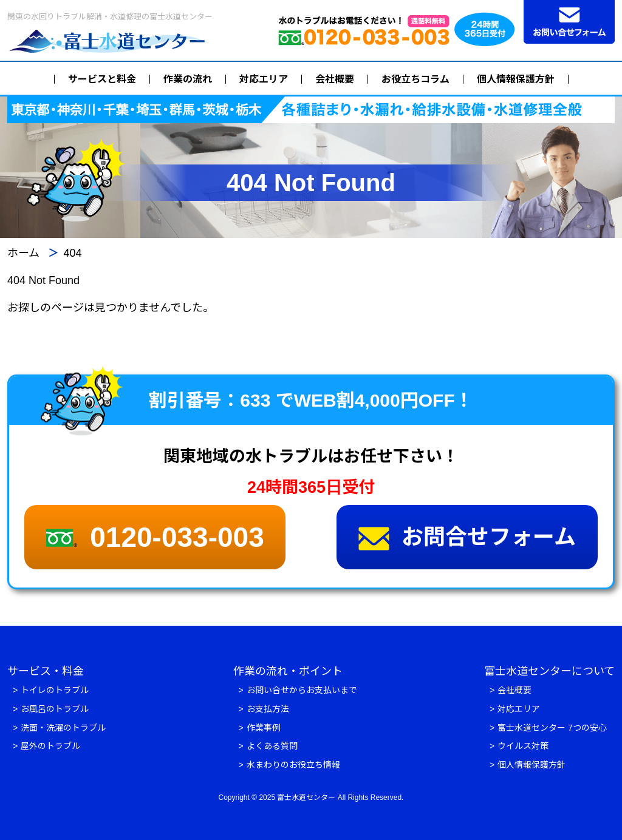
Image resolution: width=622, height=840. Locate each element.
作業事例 (264, 728)
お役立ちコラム (415, 79)
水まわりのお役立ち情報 (293, 765)
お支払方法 (268, 709)
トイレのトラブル (55, 690)
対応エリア (264, 79)
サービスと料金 (102, 79)
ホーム (23, 253)
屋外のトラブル (50, 746)
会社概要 (335, 79)
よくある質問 (272, 746)
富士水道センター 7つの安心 (552, 728)
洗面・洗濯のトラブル (63, 728)
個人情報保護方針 (516, 79)
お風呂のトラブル (55, 709)
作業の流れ (188, 79)
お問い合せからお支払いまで (302, 690)
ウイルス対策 (523, 746)
